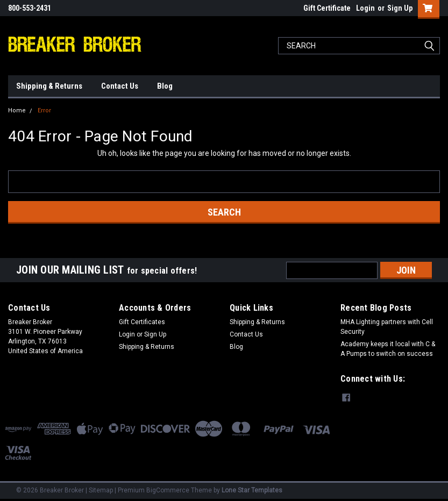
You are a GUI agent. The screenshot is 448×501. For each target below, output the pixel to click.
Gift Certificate (327, 8)
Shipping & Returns (49, 86)
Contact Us (120, 86)
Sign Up (400, 8)
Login (365, 8)
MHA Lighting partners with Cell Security (387, 327)
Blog (165, 86)
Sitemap (101, 490)
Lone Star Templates (252, 490)
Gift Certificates (142, 322)
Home (17, 110)
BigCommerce (168, 490)
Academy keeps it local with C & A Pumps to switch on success (388, 349)
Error (44, 110)
